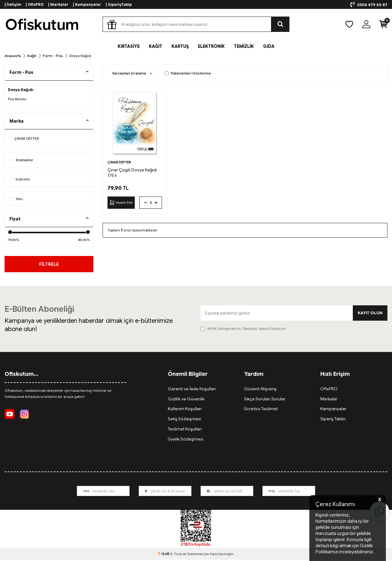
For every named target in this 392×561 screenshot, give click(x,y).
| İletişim (13, 4)
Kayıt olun (369, 314)
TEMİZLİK (244, 46)
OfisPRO (329, 390)
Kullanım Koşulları (185, 410)
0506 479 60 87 (369, 5)
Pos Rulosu (17, 99)
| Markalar (58, 4)
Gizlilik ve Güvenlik (186, 400)
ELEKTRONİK (211, 46)
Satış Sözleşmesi (185, 420)
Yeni (16, 199)
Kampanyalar (333, 410)
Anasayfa (13, 56)
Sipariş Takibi (333, 420)
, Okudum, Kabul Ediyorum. (244, 330)
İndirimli (20, 179)
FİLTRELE (49, 265)
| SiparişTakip (119, 4)
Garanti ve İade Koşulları (192, 390)
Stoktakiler (21, 160)
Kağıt (32, 56)
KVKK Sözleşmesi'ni (224, 330)
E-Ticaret (178, 555)
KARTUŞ (180, 46)
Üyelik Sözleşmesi (186, 440)
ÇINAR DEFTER (23, 138)
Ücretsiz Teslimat (261, 410)
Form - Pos (53, 56)
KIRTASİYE (129, 46)
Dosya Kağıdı (21, 90)
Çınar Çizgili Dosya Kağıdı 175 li (132, 173)
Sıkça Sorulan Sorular (265, 400)
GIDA (269, 46)
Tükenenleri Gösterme (188, 73)
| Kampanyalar (87, 4)
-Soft (164, 555)
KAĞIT (156, 46)
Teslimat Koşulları (185, 430)
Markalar (329, 400)
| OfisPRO (35, 4)
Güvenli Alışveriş (260, 390)
